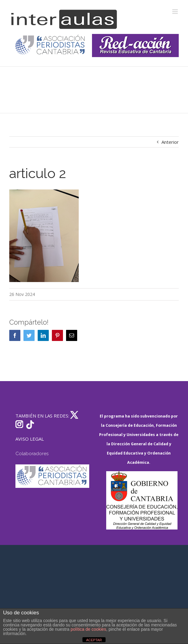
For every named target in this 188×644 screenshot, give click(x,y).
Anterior (170, 142)
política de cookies (88, 629)
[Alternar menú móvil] (175, 12)
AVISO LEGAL (30, 439)
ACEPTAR (94, 640)
